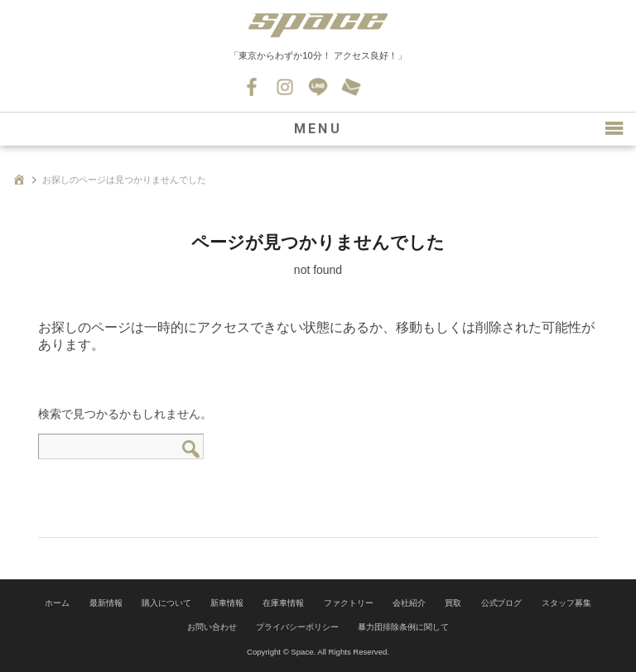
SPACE (318, 25)
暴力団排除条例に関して (403, 627)
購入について (166, 603)
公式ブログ (502, 603)
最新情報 (106, 603)
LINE (318, 87)
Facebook (252, 87)
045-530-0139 (384, 87)
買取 (453, 603)
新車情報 (227, 603)
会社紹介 (409, 603)
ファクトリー (349, 603)
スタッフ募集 (566, 603)
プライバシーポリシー (297, 627)
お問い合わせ (351, 87)
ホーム (57, 603)
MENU (318, 129)
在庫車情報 (283, 603)
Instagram (285, 87)
